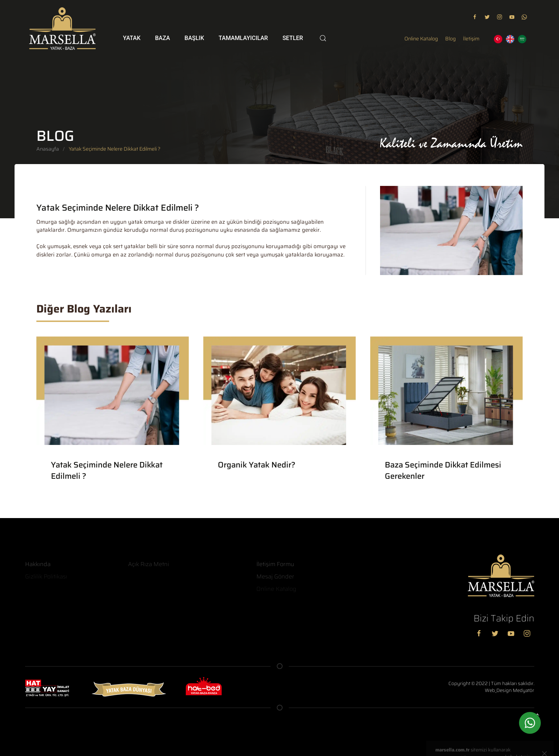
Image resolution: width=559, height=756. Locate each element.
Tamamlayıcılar (243, 38)
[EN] (510, 39)
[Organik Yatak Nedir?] (279, 411)
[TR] (498, 39)
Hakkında (38, 564)
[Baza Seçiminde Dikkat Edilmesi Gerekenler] (446, 417)
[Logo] (62, 29)
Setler (293, 38)
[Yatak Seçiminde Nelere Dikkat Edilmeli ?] (113, 417)
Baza (162, 38)
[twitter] (487, 17)
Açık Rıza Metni (149, 564)
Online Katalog (421, 39)
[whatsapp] (530, 724)
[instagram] (500, 17)
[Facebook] (481, 633)
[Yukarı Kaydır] (539, 715)
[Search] (323, 38)
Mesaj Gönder (275, 577)
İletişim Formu (275, 564)
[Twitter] (497, 633)
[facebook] (475, 17)
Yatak (132, 38)
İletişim (471, 39)
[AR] (522, 39)
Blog (450, 39)
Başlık (194, 38)
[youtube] (512, 17)
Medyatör (524, 690)
